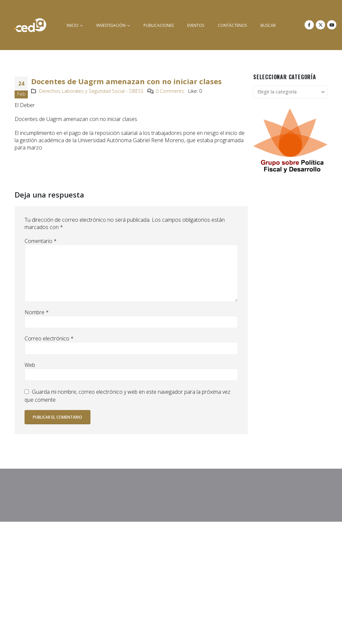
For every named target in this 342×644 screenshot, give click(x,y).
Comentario (41, 241)
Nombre (37, 312)
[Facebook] (309, 25)
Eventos (196, 25)
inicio (73, 25)
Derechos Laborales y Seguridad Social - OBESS (91, 91)
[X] (320, 25)
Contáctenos (232, 25)
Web (30, 365)
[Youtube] (332, 25)
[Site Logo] (30, 25)
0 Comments (170, 91)
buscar (268, 25)
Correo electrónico (49, 338)
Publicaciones (159, 25)
